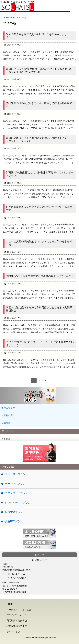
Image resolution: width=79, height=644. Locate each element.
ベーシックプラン (15, 484)
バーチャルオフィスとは (19, 610)
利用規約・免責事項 (17, 621)
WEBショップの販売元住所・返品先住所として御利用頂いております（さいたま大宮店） (39, 70)
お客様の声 (7, 415)
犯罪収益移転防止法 (17, 626)
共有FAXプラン (14, 521)
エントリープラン (15, 474)
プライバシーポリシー (18, 615)
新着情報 (6, 423)
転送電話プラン (14, 512)
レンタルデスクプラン (18, 503)
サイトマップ (13, 632)
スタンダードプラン (17, 493)
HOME (9, 18)
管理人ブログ (8, 408)
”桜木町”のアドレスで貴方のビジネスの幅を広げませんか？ (40, 276)
